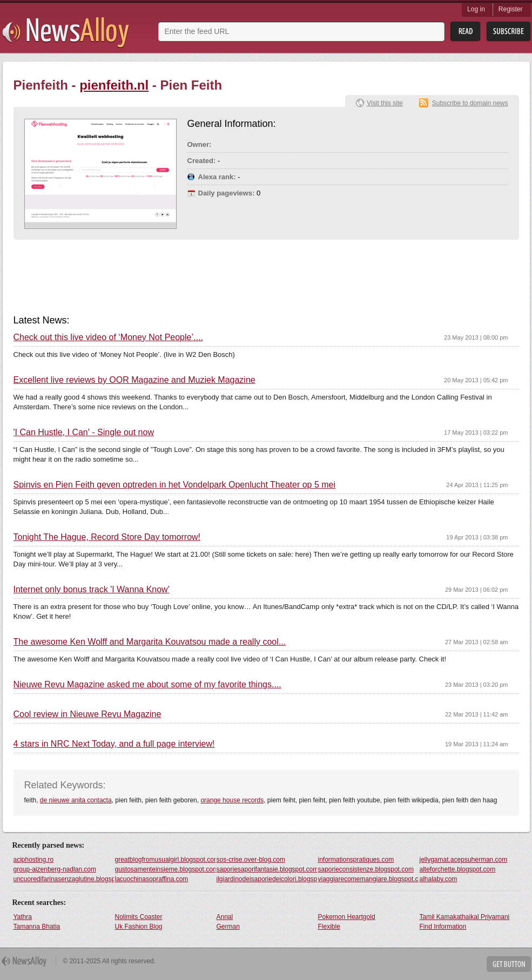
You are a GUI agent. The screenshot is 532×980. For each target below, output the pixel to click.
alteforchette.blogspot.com (458, 869)
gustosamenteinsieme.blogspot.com (165, 869)
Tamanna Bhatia (37, 927)
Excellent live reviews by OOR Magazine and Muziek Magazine (134, 380)
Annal (225, 917)
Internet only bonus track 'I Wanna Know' (92, 590)
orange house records (232, 800)
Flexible (329, 927)
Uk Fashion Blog (139, 927)
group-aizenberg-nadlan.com (55, 869)
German (228, 927)
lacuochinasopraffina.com (152, 879)
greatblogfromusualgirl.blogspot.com (165, 860)
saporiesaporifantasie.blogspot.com (267, 869)
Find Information (443, 927)
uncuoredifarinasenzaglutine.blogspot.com (64, 879)
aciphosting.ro (34, 860)
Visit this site (385, 103)
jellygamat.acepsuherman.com (464, 860)
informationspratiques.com (356, 860)
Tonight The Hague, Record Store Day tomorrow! (107, 537)
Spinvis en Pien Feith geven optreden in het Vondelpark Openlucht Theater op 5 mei (175, 485)
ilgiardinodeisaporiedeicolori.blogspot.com (267, 879)
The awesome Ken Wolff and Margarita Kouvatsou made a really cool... (150, 642)
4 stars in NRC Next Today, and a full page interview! (114, 744)
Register (511, 9)
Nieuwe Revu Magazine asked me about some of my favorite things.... (147, 685)
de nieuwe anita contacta (76, 800)
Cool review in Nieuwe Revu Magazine (87, 714)
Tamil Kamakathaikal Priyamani (465, 917)
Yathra (23, 917)
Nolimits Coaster (139, 917)
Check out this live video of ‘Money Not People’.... (108, 337)
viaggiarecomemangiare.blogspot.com (368, 879)
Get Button (509, 964)
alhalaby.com (439, 879)
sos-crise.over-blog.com (251, 860)
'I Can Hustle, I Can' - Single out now (84, 432)
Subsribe (509, 32)
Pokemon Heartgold (347, 917)
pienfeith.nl (114, 85)
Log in (476, 9)
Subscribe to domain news (470, 103)
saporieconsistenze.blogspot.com (366, 869)
